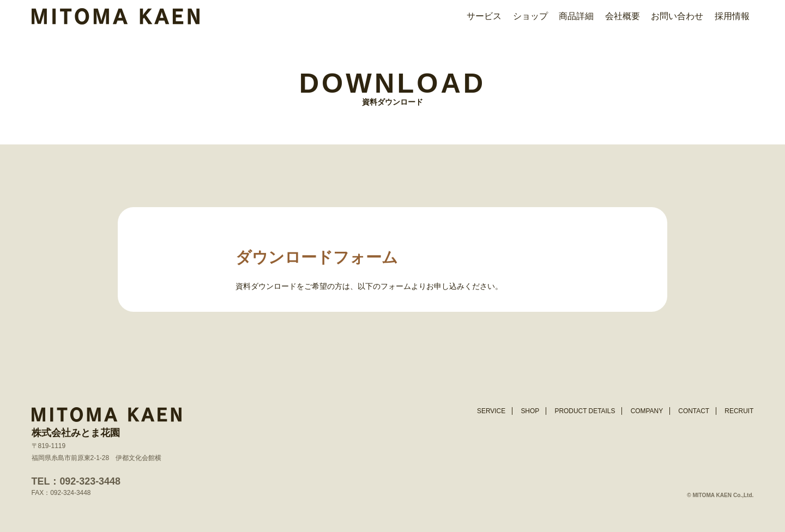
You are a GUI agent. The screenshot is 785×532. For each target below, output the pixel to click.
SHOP (530, 411)
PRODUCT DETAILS (585, 411)
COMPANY (647, 411)
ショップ (530, 16)
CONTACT (694, 411)
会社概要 (623, 16)
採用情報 (732, 16)
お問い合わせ (677, 16)
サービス (484, 16)
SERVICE (491, 411)
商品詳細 (576, 16)
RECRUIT (739, 411)
